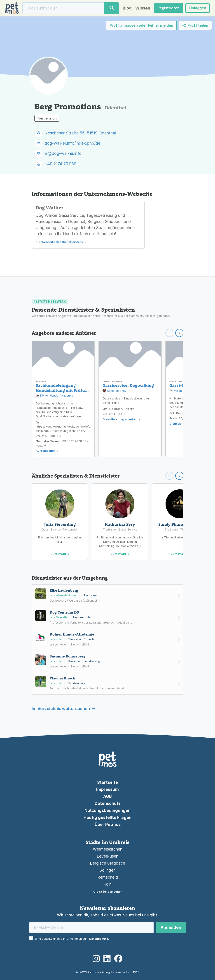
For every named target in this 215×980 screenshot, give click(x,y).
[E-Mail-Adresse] (91, 927)
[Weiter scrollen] (179, 333)
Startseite (107, 782)
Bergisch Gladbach (107, 863)
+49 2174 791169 (60, 164)
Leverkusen (107, 856)
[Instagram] (96, 959)
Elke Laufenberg (64, 590)
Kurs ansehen (46, 451)
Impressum (107, 789)
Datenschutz (108, 803)
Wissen (142, 8)
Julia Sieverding (60, 524)
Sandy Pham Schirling (180, 524)
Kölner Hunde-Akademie (54, 396)
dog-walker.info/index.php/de (72, 144)
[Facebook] (118, 959)
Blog (126, 8)
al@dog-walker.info (63, 154)
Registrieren (168, 8)
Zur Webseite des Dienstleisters (59, 243)
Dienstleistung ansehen (120, 419)
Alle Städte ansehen (107, 892)
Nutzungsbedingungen (107, 810)
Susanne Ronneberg (68, 656)
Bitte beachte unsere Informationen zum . (72, 939)
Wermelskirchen (108, 849)
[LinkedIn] (107, 959)
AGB (107, 796)
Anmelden (171, 927)
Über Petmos (108, 824)
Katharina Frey (114, 391)
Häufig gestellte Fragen (107, 817)
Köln (107, 884)
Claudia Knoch (62, 678)
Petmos (93, 972)
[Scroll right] (179, 476)
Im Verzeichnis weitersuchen (63, 709)
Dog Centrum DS (64, 612)
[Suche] (63, 8)
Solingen (107, 870)
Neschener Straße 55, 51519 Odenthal (80, 133)
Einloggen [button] (197, 8)
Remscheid (108, 877)
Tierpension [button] (47, 119)
